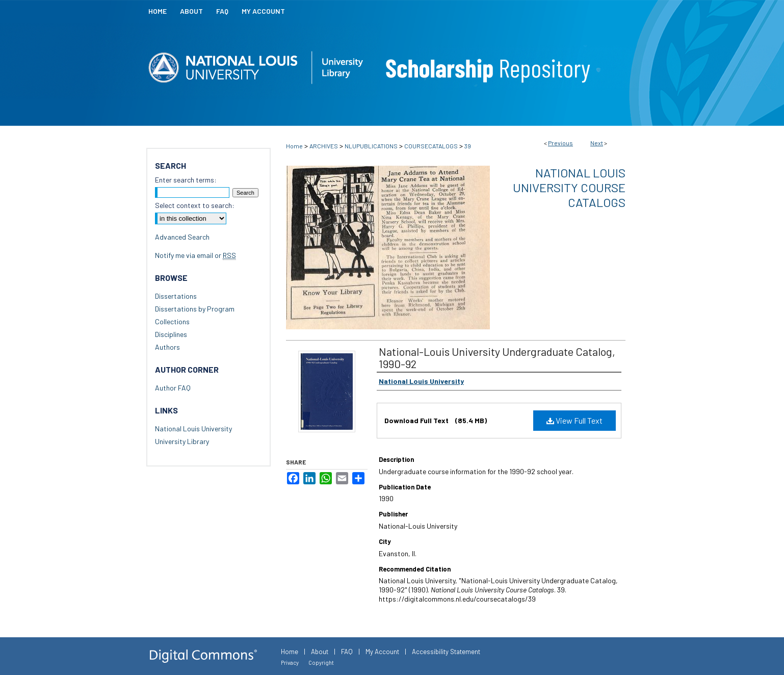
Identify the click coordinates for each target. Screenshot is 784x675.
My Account (382, 652)
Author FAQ (173, 388)
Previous (560, 143)
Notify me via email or (195, 255)
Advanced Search (182, 237)
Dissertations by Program (195, 309)
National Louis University (193, 429)
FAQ (347, 652)
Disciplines (171, 334)
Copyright (321, 663)
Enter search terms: (186, 180)
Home (294, 146)
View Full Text (574, 420)
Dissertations (176, 296)
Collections (172, 321)
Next (597, 143)
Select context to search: (195, 205)
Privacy (290, 663)
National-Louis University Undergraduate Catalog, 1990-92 (497, 357)
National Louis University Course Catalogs (569, 187)
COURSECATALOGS (431, 146)
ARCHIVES (324, 146)
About (320, 652)
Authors (167, 347)
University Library (182, 441)
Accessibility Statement (446, 652)
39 (468, 146)
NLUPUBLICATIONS (371, 146)
